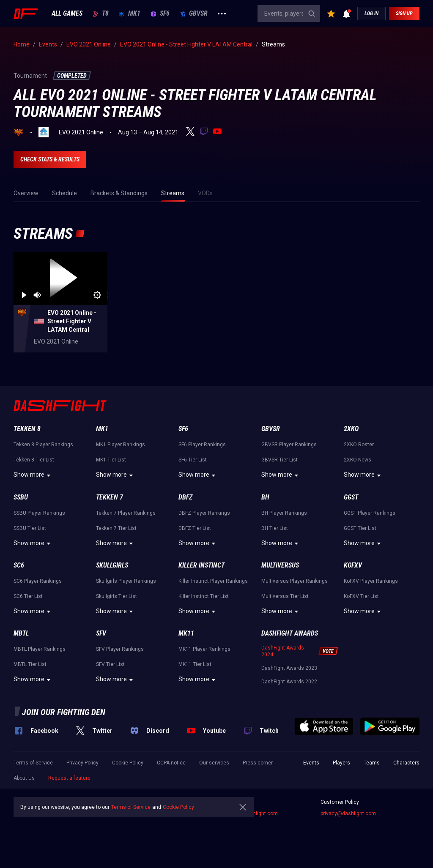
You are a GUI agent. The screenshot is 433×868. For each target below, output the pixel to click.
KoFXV (353, 565)
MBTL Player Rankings (40, 649)
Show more (33, 475)
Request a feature (69, 778)
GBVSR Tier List (280, 460)
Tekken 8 (27, 429)
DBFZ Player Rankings (204, 513)
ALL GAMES (67, 14)
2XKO (351, 429)
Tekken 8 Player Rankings (43, 445)
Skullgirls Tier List (116, 596)
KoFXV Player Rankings (371, 581)
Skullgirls (112, 565)
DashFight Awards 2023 (289, 668)
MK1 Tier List (111, 460)
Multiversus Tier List (285, 596)
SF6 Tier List (193, 460)
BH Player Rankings (284, 513)
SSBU (21, 497)
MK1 (130, 14)
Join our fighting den (64, 712)
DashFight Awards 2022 (289, 682)
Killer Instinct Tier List (204, 596)
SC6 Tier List (28, 596)
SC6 (19, 565)
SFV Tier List (110, 664)
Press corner (258, 763)
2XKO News (358, 460)
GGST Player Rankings (370, 513)
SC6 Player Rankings (38, 581)
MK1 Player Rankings (121, 445)
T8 (101, 14)
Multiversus (280, 565)
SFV (101, 633)
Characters (406, 763)
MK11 (186, 633)
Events (311, 763)
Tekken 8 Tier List (34, 460)
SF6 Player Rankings (202, 445)
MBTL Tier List (30, 664)
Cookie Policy (128, 763)
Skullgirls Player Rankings (126, 581)
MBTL (21, 633)
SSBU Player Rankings (39, 513)
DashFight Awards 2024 (283, 651)
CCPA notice (171, 763)
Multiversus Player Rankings (295, 581)
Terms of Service (33, 763)
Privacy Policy (82, 763)
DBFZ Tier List (195, 528)
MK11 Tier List (195, 664)
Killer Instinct (201, 565)
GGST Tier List (360, 528)
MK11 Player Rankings (204, 649)
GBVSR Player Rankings (289, 445)
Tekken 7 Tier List (116, 528)
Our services (214, 763)
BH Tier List (275, 528)
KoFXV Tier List (361, 596)
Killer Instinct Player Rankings (213, 581)
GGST (351, 497)
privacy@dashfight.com (348, 813)
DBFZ (185, 497)
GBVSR (194, 14)
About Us (24, 778)
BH (265, 497)
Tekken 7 (110, 497)
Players (341, 763)
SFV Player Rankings (120, 649)
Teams (372, 763)
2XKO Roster (359, 445)
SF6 (160, 14)
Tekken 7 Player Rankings (126, 513)
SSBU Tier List (30, 528)
